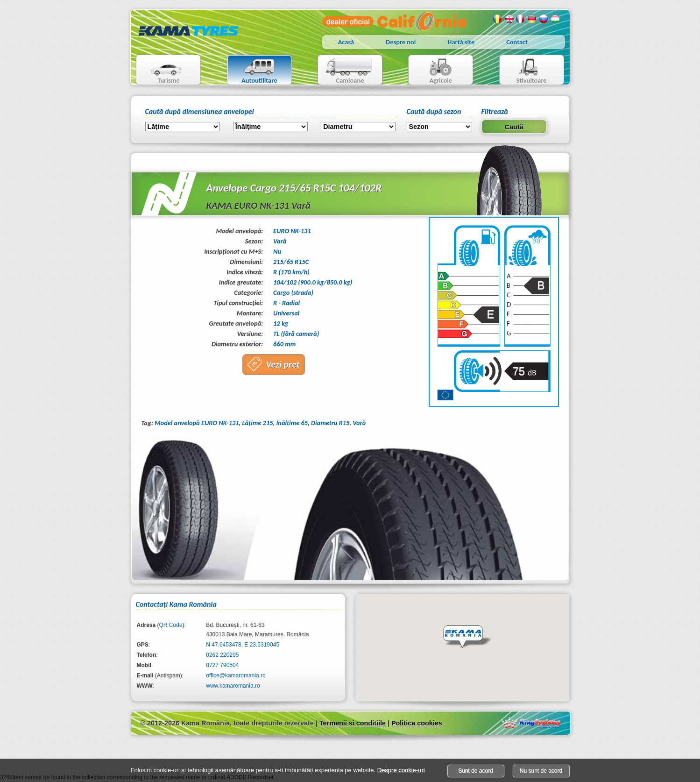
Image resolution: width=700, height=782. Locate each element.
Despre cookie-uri (401, 770)
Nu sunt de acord (541, 771)
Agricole (431, 71)
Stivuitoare (523, 71)
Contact (517, 42)
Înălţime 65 (292, 423)
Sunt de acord (476, 771)
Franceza (521, 19)
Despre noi (401, 42)
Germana (532, 19)
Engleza (509, 19)
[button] (467, 637)
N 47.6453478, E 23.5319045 (243, 645)
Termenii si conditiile (353, 723)
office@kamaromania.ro (236, 675)
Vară (359, 423)
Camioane (346, 71)
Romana (497, 19)
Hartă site (461, 42)
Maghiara (556, 19)
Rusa (544, 19)
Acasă (346, 42)
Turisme (160, 71)
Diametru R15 (330, 423)
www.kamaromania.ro (233, 686)
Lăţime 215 (258, 423)
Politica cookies (417, 723)
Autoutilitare (252, 71)
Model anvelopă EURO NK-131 (197, 423)
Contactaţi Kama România (176, 604)
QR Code (171, 625)
